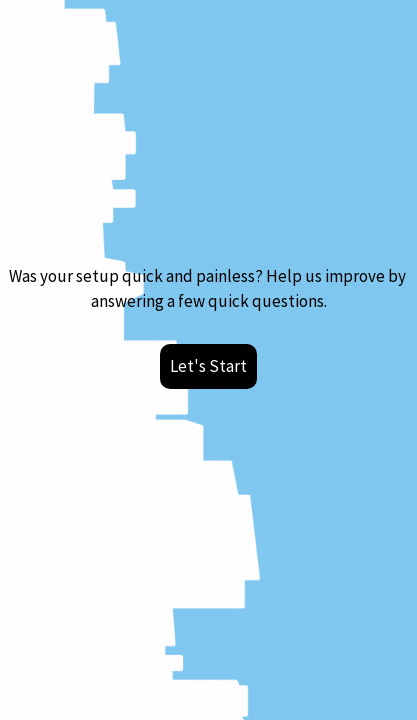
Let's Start (208, 366)
